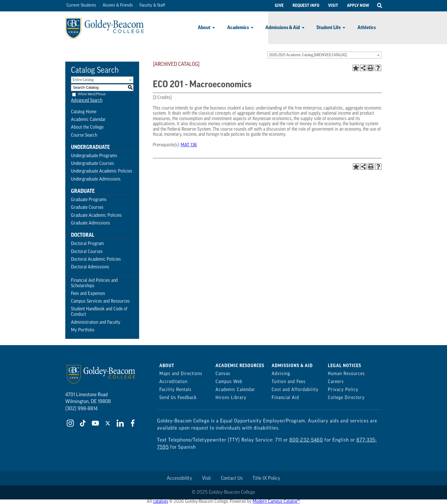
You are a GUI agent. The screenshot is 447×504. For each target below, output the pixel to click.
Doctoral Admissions (90, 267)
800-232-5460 (306, 440)
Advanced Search (87, 101)
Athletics (367, 28)
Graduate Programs (89, 200)
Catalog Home (84, 112)
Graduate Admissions (91, 223)
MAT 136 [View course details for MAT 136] (189, 145)
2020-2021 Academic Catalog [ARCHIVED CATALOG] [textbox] (308, 55)
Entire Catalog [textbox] (83, 80)
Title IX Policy (266, 478)
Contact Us (232, 478)
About (204, 28)
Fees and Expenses (88, 294)
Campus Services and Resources (100, 301)
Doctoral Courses (87, 252)
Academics (238, 28)
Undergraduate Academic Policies (102, 171)
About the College (87, 127)
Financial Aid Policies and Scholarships (94, 283)
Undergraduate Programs (94, 156)
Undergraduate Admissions (96, 179)
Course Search (84, 135)
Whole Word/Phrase (92, 94)
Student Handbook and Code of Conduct (99, 312)
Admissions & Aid (283, 28)
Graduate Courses (87, 208)
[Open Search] (380, 6)
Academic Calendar (88, 120)
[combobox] (324, 55)
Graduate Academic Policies (96, 216)
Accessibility (179, 478)
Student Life (329, 28)
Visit (207, 478)
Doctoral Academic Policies (96, 260)
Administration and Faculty (96, 323)
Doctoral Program (87, 244)
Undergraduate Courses (93, 164)
